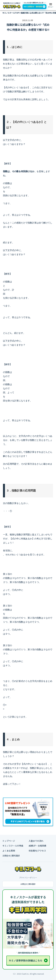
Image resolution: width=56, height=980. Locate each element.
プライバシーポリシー (28, 878)
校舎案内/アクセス (37, 851)
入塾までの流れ (36, 841)
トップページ (9, 841)
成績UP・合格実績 (37, 846)
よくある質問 (9, 851)
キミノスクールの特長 (13, 846)
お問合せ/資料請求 (11, 856)
